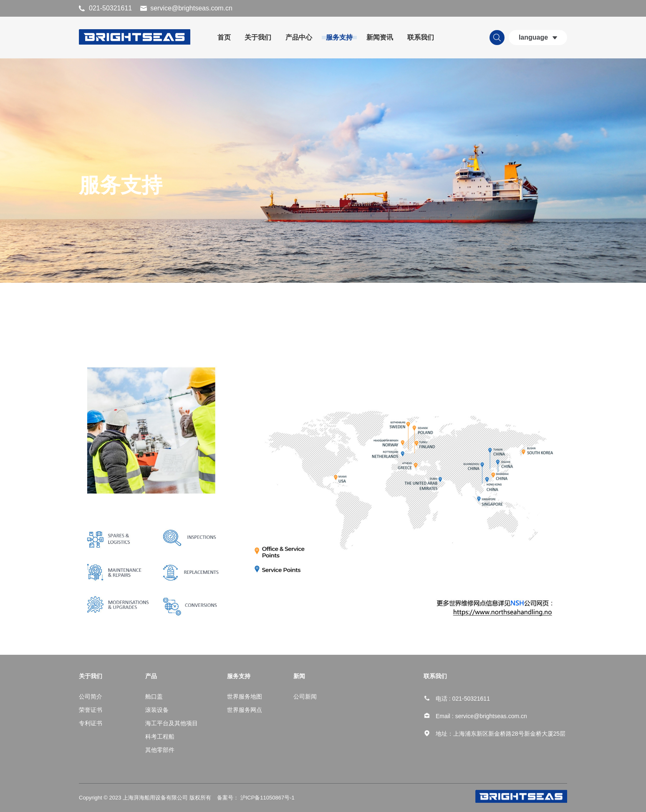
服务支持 (339, 37)
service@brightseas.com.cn (191, 8)
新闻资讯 (380, 37)
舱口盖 (154, 696)
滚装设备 (157, 710)
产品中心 (299, 37)
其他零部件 (160, 750)
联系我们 (421, 37)
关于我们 (258, 37)
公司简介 (91, 696)
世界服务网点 (245, 710)
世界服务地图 (245, 696)
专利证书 (91, 723)
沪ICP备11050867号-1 (267, 798)
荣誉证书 (91, 710)
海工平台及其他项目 (172, 723)
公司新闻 (305, 696)
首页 (224, 37)
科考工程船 (160, 737)
